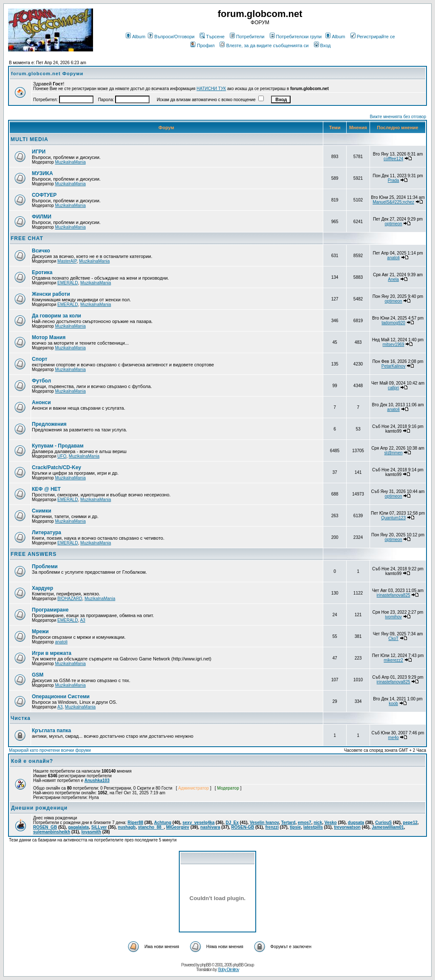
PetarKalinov (394, 366)
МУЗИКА (42, 173)
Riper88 (135, 823)
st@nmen (394, 453)
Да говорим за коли (56, 316)
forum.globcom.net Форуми (47, 74)
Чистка (21, 718)
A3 (82, 620)
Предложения (49, 424)
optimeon (394, 224)
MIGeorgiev (178, 827)
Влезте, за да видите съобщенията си (264, 45)
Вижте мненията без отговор (398, 117)
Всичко (41, 251)
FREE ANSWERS (34, 554)
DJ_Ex (232, 823)
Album (136, 37)
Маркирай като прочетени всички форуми (50, 750)
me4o (394, 738)
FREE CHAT (27, 238)
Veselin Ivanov (264, 823)
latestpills (313, 827)
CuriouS (383, 823)
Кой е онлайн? (32, 761)
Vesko (331, 823)
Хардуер (42, 588)
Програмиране (50, 610)
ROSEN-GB (243, 827)
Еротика (42, 272)
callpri (393, 388)
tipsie (295, 827)
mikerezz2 (393, 660)
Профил (202, 45)
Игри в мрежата (52, 653)
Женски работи (51, 294)
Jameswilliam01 (388, 827)
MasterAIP (67, 261)
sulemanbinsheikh (52, 832)
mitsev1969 (394, 344)
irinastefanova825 (394, 595)
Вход (322, 45)
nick (318, 823)
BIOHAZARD (70, 599)
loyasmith (91, 832)
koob (393, 704)
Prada (394, 180)
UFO (62, 456)
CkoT (393, 639)
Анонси (41, 402)
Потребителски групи (296, 37)
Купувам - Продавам (58, 446)
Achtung (163, 823)
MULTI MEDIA (30, 139)
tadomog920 (393, 323)
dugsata (356, 823)
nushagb (127, 827)
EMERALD (68, 283)
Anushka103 (97, 780)
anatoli (393, 258)
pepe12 (410, 823)
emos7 (305, 823)
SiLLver (99, 827)
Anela (393, 279)
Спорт (40, 359)
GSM (38, 675)
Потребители (247, 37)
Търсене (212, 37)
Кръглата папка (51, 731)
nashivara (210, 827)
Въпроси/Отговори (171, 37)
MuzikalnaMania (70, 162)
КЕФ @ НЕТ (46, 489)
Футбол (41, 381)
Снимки (42, 511)
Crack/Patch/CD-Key (56, 467)
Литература (47, 532)
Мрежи (40, 632)
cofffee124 (393, 159)
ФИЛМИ (42, 217)
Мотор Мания (49, 337)
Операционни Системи (61, 697)
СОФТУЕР (44, 195)
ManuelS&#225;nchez (393, 202)
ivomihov (393, 617)
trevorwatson (347, 827)
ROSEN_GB (45, 827)
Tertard (288, 823)
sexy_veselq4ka (198, 823)
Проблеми (45, 566)
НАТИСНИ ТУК (211, 89)
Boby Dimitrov (228, 970)
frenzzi (272, 827)
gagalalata (78, 827)
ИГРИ (39, 152)
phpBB (205, 965)
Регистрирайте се (373, 37)
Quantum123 (393, 518)
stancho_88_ (151, 827)
